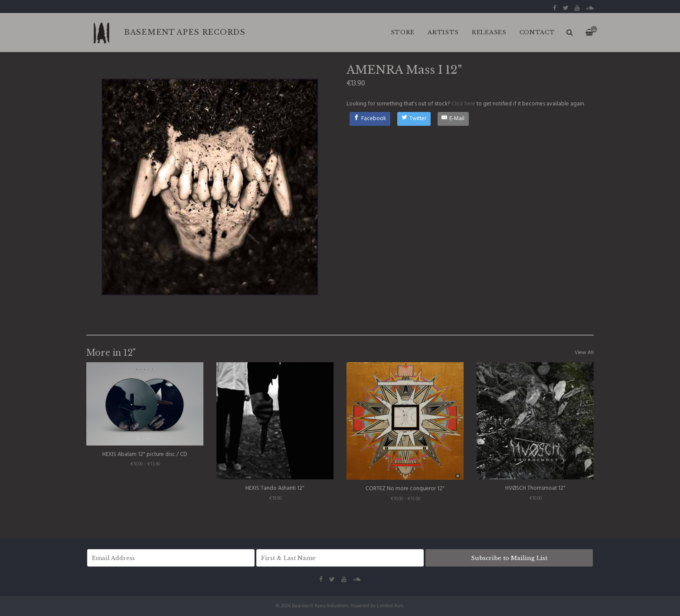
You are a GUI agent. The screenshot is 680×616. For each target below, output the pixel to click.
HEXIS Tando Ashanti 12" (275, 488)
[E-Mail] (453, 119)
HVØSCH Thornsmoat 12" (535, 488)
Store (403, 32)
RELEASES (489, 32)
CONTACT (537, 32)
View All (584, 353)
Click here (463, 104)
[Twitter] (414, 119)
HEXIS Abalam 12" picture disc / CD (145, 454)
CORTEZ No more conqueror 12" (405, 489)
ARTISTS (443, 32)
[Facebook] (370, 119)
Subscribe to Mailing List (509, 558)
